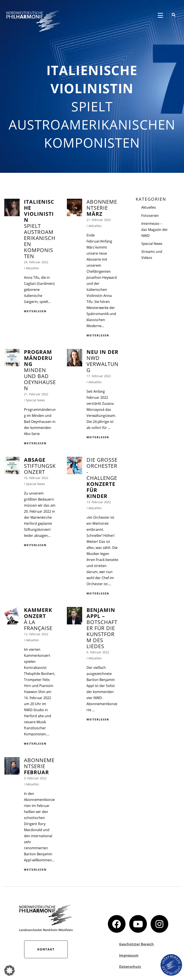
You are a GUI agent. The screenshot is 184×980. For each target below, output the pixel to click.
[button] (9, 971)
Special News (152, 244)
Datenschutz (130, 967)
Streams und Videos (152, 255)
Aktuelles (149, 207)
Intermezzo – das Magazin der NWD (155, 230)
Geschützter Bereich (136, 944)
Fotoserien (150, 216)
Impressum (129, 955)
